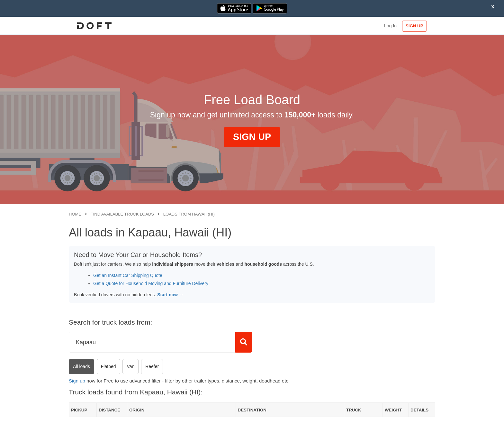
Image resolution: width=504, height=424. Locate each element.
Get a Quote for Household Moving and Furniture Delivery (151, 283)
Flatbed (108, 366)
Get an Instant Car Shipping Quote (128, 275)
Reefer (152, 366)
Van (130, 366)
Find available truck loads (122, 214)
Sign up (77, 381)
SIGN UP (414, 26)
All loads (81, 366)
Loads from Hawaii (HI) (189, 214)
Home (75, 214)
